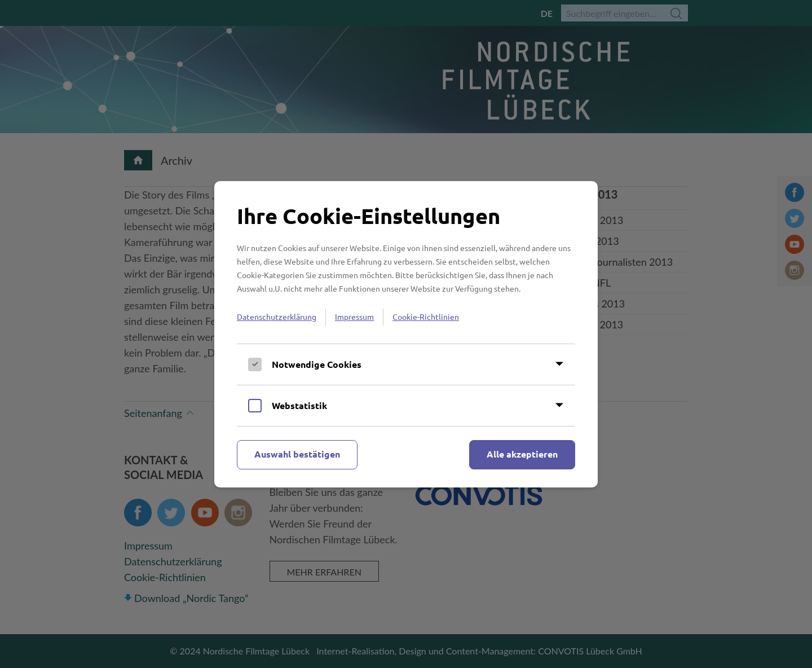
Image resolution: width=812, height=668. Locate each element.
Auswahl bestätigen (297, 454)
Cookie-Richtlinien (426, 317)
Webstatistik (299, 405)
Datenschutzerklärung (277, 317)
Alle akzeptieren (522, 454)
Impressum (354, 317)
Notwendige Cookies (317, 364)
